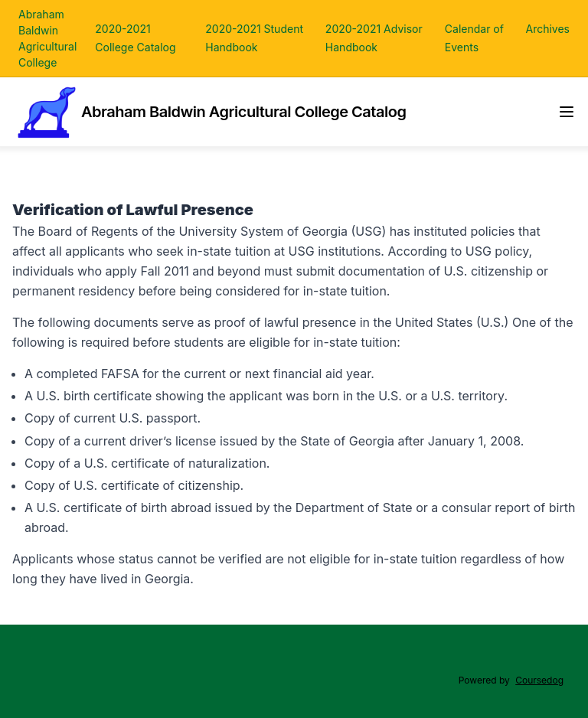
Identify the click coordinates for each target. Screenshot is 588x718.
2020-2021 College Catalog (135, 38)
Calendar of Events (474, 38)
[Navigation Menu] (567, 112)
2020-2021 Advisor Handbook (374, 38)
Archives (547, 29)
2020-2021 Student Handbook (254, 38)
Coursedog (539, 680)
